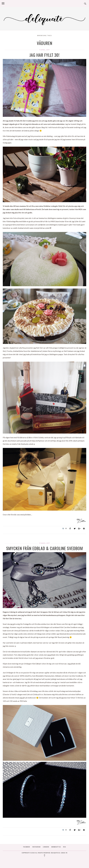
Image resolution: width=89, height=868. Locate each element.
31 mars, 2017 (44, 543)
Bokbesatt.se (56, 847)
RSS (65, 847)
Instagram (36, 847)
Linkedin (46, 847)
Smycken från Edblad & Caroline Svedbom (45, 548)
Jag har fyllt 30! (44, 55)
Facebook (27, 847)
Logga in (64, 853)
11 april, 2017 (45, 50)
